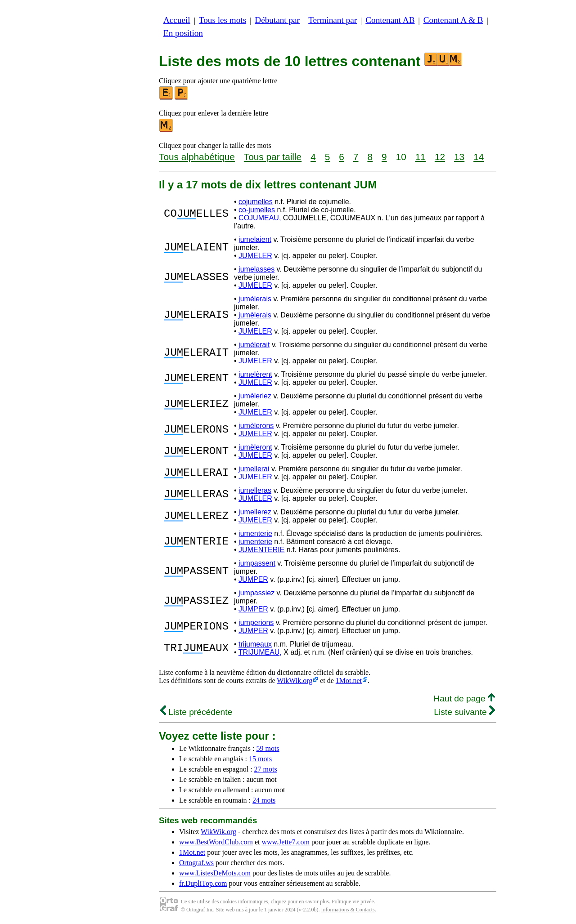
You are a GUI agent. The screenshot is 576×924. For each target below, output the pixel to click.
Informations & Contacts (348, 910)
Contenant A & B (453, 20)
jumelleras (255, 490)
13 (459, 157)
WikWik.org (295, 681)
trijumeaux (255, 644)
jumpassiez (256, 593)
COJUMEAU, (260, 218)
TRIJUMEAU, (260, 652)
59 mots (268, 748)
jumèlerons (256, 426)
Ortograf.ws (196, 863)
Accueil (177, 20)
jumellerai (254, 469)
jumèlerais (255, 299)
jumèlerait (254, 345)
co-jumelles (257, 210)
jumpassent (257, 563)
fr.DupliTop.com (203, 883)
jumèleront (255, 447)
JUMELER (255, 256)
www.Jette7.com (286, 842)
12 (440, 157)
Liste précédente (196, 712)
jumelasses (256, 269)
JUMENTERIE (261, 550)
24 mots (264, 800)
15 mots (260, 759)
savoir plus (317, 902)
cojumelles (256, 202)
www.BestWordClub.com (216, 842)
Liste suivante (464, 712)
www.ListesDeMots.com (215, 873)
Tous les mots (223, 20)
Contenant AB (390, 20)
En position (183, 33)
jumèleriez (255, 396)
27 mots (266, 769)
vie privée (363, 902)
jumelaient (255, 239)
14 (479, 157)
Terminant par (333, 20)
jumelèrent (255, 374)
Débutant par (277, 20)
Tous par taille (273, 157)
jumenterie (255, 533)
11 (421, 157)
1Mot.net (349, 681)
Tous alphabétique (197, 157)
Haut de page (464, 699)
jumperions (256, 623)
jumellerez (255, 512)
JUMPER (253, 579)
